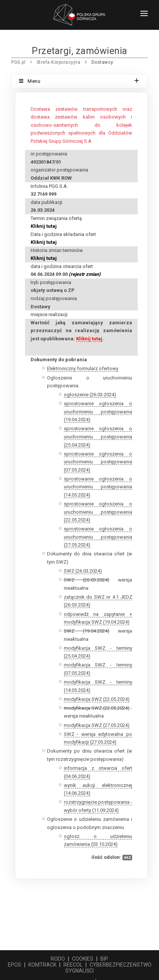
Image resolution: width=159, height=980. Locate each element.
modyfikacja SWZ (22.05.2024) (97, 699)
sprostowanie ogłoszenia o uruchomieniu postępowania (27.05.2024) (98, 537)
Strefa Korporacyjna (59, 62)
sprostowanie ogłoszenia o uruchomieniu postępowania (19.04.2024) (98, 412)
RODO (58, 959)
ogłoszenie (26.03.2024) (90, 395)
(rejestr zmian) (85, 274)
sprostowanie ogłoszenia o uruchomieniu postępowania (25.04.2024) (98, 437)
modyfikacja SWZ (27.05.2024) (97, 725)
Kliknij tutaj (44, 226)
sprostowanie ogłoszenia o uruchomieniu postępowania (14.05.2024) (98, 487)
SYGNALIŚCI (79, 971)
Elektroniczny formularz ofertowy (83, 368)
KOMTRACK (42, 965)
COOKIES (83, 959)
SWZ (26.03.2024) (83, 571)
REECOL (73, 965)
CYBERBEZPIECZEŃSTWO (121, 965)
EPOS (15, 965)
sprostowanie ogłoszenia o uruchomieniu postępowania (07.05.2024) (98, 462)
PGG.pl (18, 62)
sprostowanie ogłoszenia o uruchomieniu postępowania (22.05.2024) (98, 512)
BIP (104, 959)
